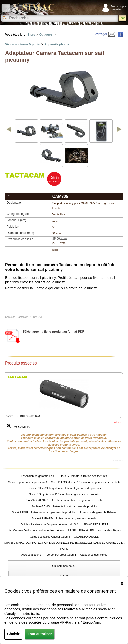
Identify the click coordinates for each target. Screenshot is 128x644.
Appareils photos (57, 44)
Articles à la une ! (32, 555)
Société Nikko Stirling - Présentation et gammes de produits (64, 488)
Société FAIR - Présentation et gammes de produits (44, 512)
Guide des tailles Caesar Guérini (50, 537)
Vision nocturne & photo (23, 44)
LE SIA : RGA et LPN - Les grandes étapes (95, 530)
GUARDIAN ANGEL (86, 537)
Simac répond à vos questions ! (27, 482)
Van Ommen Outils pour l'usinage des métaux (36, 530)
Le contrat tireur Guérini (61, 555)
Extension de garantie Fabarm (98, 512)
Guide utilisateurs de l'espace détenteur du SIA (50, 524)
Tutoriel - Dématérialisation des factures (83, 476)
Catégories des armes (94, 555)
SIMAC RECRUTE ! (96, 524)
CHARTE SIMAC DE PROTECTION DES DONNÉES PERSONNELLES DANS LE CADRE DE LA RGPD (64, 546)
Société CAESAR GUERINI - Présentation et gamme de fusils (64, 500)
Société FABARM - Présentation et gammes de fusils (64, 518)
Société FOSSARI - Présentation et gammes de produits (86, 482)
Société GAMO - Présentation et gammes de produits (64, 506)
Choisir (13, 634)
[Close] (122, 583)
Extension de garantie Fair (38, 476)
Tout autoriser (40, 634)
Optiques (46, 35)
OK (123, 18)
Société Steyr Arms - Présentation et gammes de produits (64, 494)
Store (31, 35)
